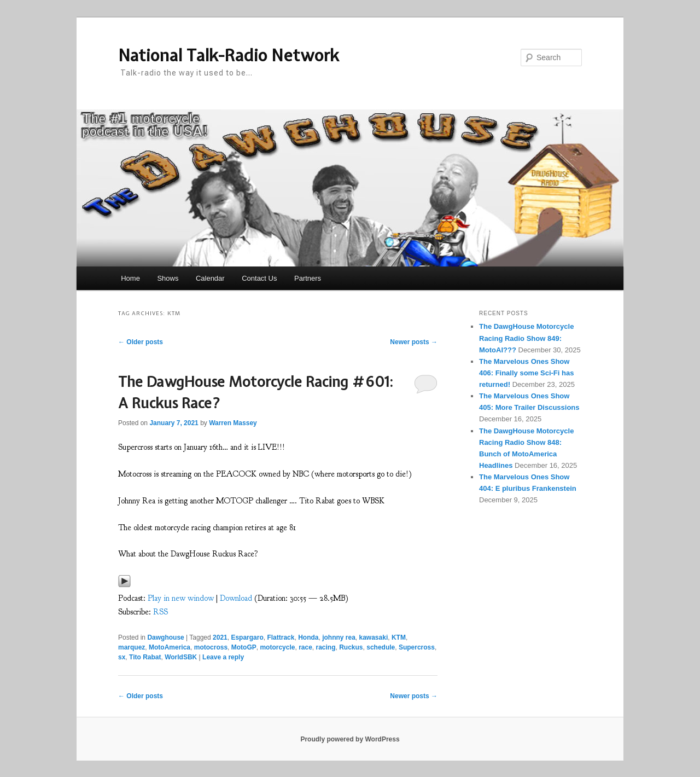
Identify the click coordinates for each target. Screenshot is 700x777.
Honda (308, 637)
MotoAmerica (170, 647)
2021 (220, 637)
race (305, 647)
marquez (132, 647)
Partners (308, 278)
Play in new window (181, 598)
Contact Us (259, 278)
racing (326, 647)
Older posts (141, 342)
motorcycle (277, 647)
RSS (161, 612)
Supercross (417, 647)
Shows (168, 278)
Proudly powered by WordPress (350, 739)
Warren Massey (233, 423)
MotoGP (244, 647)
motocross (211, 647)
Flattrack (281, 637)
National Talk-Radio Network (229, 55)
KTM (399, 637)
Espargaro (247, 637)
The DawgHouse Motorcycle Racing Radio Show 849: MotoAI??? (526, 338)
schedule (381, 647)
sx (122, 657)
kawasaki (374, 637)
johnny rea (339, 637)
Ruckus (351, 647)
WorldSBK (181, 657)
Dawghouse (165, 637)
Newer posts (414, 342)
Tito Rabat (145, 657)
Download (236, 598)
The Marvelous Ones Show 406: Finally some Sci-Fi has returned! (526, 373)
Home (130, 278)
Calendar (210, 278)
